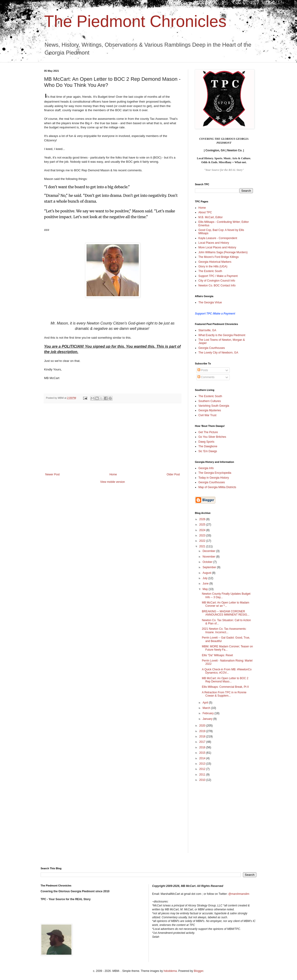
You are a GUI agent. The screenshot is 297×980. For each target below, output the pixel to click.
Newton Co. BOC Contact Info (217, 286)
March (207, 708)
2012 (203, 769)
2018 (203, 737)
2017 (203, 742)
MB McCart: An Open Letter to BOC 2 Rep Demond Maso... (225, 680)
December (209, 551)
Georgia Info (206, 468)
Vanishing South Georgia (214, 406)
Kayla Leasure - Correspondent (218, 238)
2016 (203, 747)
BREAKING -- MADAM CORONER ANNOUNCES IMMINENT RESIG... (226, 613)
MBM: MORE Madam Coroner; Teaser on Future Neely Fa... (227, 648)
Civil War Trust (207, 415)
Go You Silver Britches (212, 437)
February (208, 713)
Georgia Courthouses (212, 348)
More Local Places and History (217, 247)
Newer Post (52, 474)
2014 (203, 758)
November (209, 557)
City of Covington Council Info (217, 281)
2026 (203, 519)
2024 (203, 530)
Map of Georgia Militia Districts (217, 487)
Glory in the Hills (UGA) (213, 266)
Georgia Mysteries (210, 410)
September (210, 567)
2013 (203, 764)
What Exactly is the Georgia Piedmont (222, 335)
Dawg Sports (206, 442)
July (205, 578)
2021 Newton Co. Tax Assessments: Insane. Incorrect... (224, 630)
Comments (206, 377)
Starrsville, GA (207, 330)
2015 (203, 753)
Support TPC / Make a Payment (218, 276)
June (206, 584)
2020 (203, 726)
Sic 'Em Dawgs (208, 451)
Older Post (173, 474)
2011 (203, 775)
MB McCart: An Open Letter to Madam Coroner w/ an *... (226, 604)
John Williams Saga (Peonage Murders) (223, 252)
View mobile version (113, 482)
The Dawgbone (208, 446)
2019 (203, 731)
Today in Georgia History (214, 478)
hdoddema (170, 971)
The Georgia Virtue (210, 302)
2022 (203, 541)
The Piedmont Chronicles (135, 21)
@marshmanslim (239, 894)
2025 (203, 525)
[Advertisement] (113, 438)
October (208, 562)
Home (113, 474)
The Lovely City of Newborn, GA (218, 353)
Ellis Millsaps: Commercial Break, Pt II (225, 687)
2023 (203, 535)
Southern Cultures (210, 401)
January (208, 719)
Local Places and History (214, 243)
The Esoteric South (210, 271)
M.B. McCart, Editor (211, 217)
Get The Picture (208, 432)
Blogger (199, 971)
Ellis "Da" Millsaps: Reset (217, 655)
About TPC (205, 212)
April (206, 703)
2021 (203, 546)
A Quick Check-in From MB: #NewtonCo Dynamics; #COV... (227, 671)
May (206, 589)
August (207, 573)
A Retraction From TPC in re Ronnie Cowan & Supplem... (224, 694)
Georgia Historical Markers (215, 262)
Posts (203, 370)
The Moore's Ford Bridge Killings (219, 257)
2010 (203, 780)
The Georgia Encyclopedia (215, 473)
